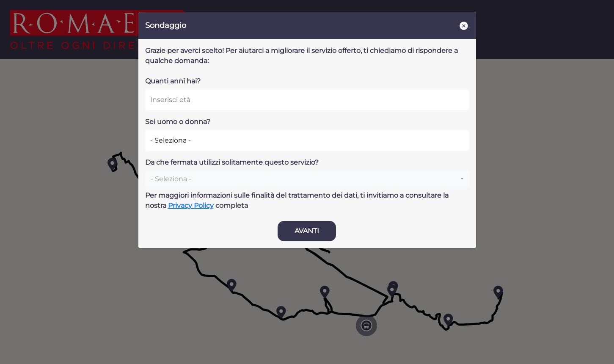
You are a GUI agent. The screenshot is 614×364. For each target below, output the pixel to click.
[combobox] (307, 179)
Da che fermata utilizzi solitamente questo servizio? (232, 162)
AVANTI (307, 231)
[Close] (464, 26)
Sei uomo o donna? (178, 122)
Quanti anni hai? (173, 81)
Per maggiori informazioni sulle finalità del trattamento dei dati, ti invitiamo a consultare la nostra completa (297, 200)
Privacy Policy (191, 205)
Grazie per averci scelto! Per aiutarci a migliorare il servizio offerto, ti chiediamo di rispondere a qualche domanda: (301, 56)
